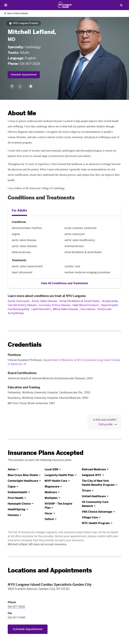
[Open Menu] (6, 5)
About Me (22, 113)
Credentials (25, 345)
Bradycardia (110, 301)
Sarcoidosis (88, 309)
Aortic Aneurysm (19, 301)
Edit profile (106, 424)
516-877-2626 (30, 64)
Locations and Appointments (50, 570)
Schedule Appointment (24, 75)
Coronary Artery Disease (55, 305)
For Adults (19, 210)
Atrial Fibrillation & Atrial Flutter (80, 301)
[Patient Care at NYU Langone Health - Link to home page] (65, 5)
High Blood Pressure (86, 305)
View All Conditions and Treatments (65, 283)
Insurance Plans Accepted (46, 453)
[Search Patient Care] (121, 5)
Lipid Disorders (41, 309)
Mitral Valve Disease (66, 309)
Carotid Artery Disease (22, 305)
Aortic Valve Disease (45, 301)
